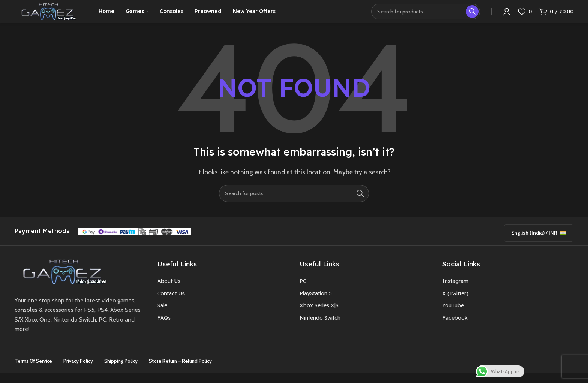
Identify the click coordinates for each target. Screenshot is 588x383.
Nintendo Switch (320, 328)
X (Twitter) (455, 304)
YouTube (453, 316)
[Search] (294, 204)
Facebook (455, 328)
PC (303, 292)
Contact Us (171, 304)
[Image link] (62, 282)
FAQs (164, 328)
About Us (169, 292)
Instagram (455, 292)
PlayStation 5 (316, 304)
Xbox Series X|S (319, 316)
